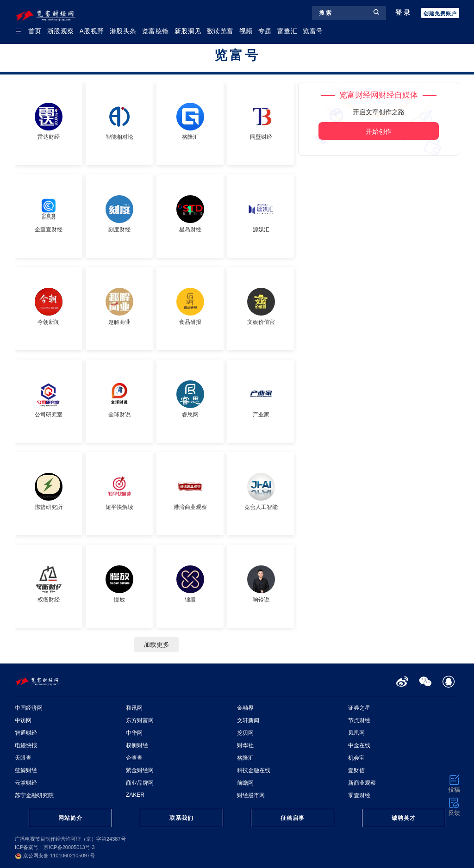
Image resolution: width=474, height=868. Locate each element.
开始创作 (379, 131)
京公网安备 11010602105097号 (55, 856)
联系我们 (181, 818)
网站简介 (70, 818)
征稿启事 (293, 818)
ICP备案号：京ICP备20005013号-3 (55, 847)
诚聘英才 (404, 818)
